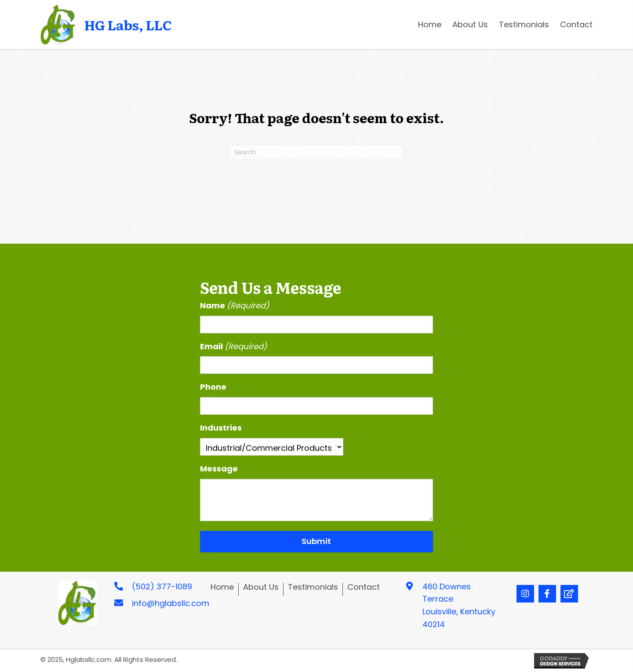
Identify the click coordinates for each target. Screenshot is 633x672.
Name (235, 306)
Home (222, 588)
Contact (364, 588)
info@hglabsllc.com (171, 603)
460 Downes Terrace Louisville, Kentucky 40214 (459, 605)
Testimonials (313, 588)
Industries (221, 428)
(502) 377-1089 (162, 586)
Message (219, 469)
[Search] (316, 152)
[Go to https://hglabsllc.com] (110, 24)
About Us (261, 588)
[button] (525, 594)
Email (234, 347)
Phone (213, 387)
